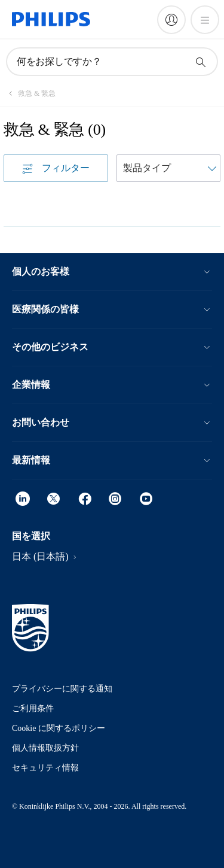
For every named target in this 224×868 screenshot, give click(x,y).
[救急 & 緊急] (30, 93)
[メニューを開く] (205, 20)
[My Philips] (171, 20)
